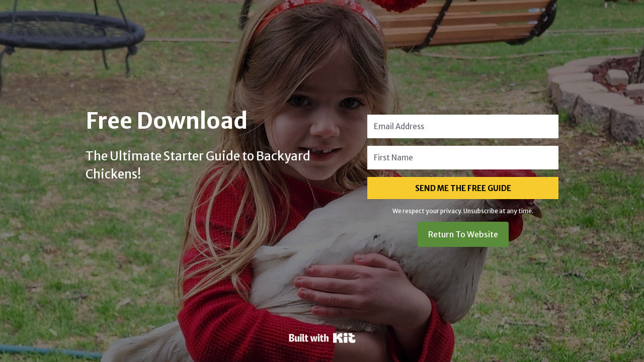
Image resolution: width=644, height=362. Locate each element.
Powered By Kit (322, 338)
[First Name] (463, 158)
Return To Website (463, 234)
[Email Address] (463, 126)
